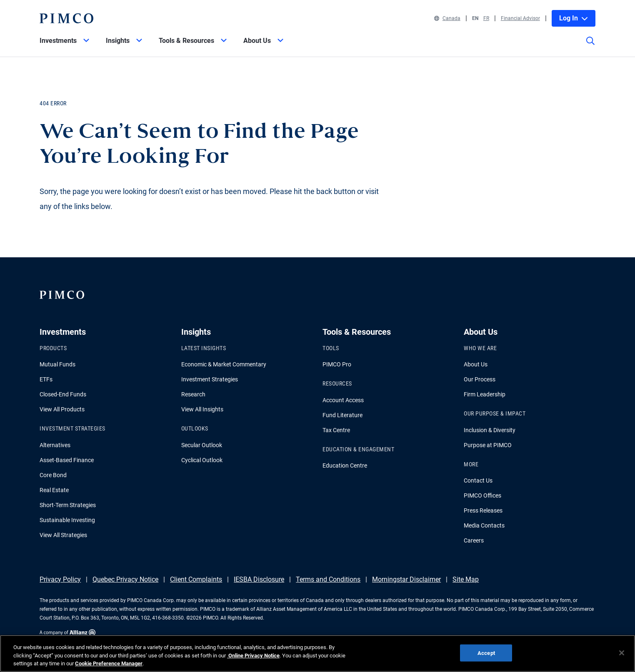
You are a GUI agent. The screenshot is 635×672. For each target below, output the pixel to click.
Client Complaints (196, 579)
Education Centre (345, 465)
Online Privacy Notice (253, 656)
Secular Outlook (202, 445)
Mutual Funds (57, 364)
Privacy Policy (60, 579)
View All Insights (202, 409)
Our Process (480, 379)
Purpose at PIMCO (488, 445)
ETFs (46, 379)
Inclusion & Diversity (490, 430)
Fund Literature (342, 415)
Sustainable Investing (67, 520)
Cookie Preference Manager (109, 663)
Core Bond (53, 475)
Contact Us (478, 480)
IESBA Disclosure (259, 579)
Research (193, 394)
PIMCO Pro (337, 364)
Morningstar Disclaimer (406, 579)
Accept (486, 653)
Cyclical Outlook (202, 460)
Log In (574, 18)
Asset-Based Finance (67, 460)
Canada (447, 18)
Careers (474, 540)
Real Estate (54, 490)
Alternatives (55, 445)
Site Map (466, 579)
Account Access (343, 400)
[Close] (622, 653)
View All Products (62, 409)
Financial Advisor (520, 18)
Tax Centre (336, 430)
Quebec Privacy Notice (125, 579)
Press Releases (483, 510)
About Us (476, 364)
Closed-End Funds (63, 394)
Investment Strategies (210, 379)
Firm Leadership (485, 394)
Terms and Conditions (328, 579)
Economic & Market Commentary (224, 364)
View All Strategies (63, 535)
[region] (317, 653)
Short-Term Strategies (68, 505)
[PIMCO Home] (66, 18)
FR (486, 18)
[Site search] (590, 47)
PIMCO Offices (482, 495)
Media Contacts (484, 525)
